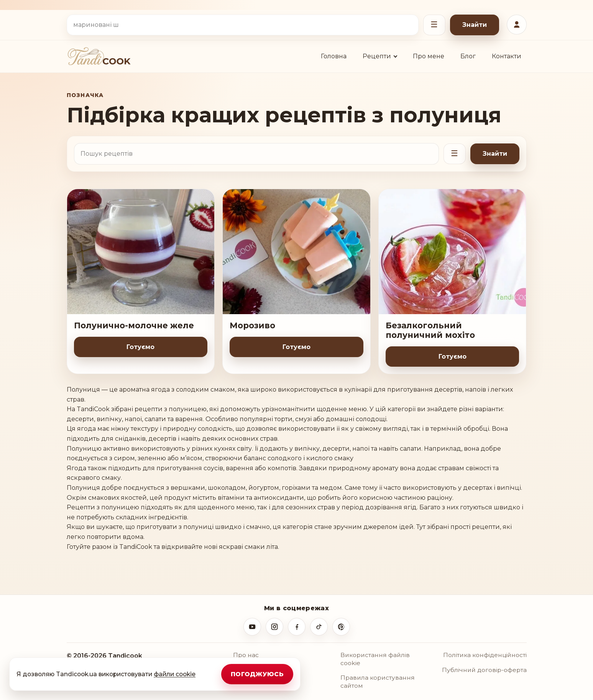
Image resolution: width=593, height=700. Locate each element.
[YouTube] (252, 627)
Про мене (429, 56)
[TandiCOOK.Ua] (99, 56)
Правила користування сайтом (378, 682)
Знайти (475, 25)
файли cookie (175, 674)
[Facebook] (297, 627)
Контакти (507, 56)
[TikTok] (319, 627)
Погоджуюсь (257, 674)
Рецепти (377, 56)
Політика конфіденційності (485, 655)
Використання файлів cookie (375, 659)
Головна (334, 56)
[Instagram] (274, 627)
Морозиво (252, 325)
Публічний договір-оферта (484, 670)
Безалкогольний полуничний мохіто (430, 330)
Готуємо (140, 347)
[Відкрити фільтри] (434, 25)
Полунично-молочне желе (134, 325)
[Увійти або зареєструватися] (517, 25)
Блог (468, 56)
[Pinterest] (341, 627)
